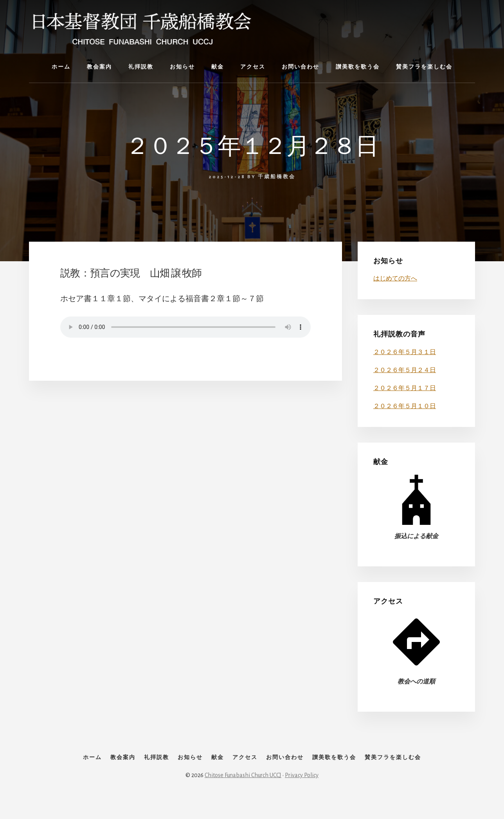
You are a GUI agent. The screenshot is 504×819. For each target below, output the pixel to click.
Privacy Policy (302, 792)
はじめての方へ (395, 278)
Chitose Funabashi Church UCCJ (243, 792)
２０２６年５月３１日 (405, 352)
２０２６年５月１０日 (405, 406)
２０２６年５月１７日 (405, 388)
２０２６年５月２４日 (405, 370)
